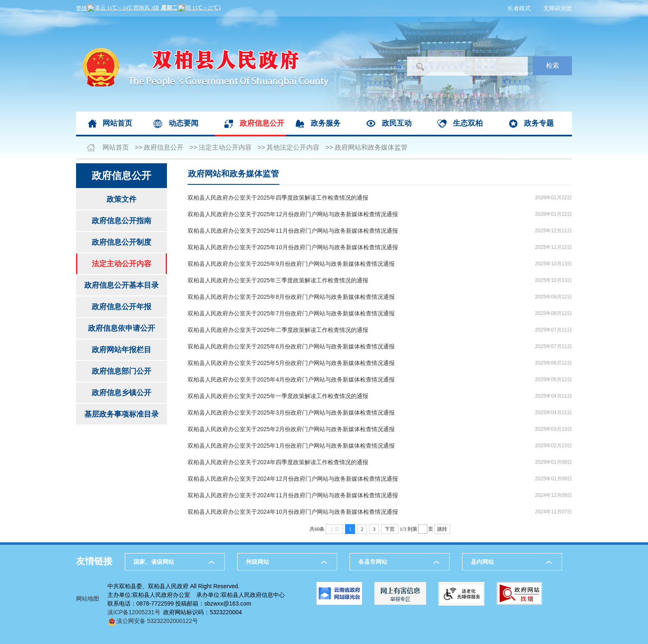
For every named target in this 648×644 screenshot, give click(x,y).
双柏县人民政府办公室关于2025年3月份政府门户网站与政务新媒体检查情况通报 (291, 413)
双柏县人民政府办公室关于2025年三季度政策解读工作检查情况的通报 (278, 280)
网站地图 (88, 599)
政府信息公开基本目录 (121, 285)
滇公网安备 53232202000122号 (153, 621)
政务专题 (539, 123)
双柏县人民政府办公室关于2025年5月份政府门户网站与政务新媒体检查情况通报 (291, 363)
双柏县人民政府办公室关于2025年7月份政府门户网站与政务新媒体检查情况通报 (291, 313)
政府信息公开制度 (121, 242)
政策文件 (121, 199)
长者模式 (519, 8)
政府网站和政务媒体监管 (371, 147)
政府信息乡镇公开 (121, 393)
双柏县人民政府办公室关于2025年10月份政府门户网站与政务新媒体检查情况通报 (293, 247)
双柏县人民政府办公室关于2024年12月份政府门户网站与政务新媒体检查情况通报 (293, 479)
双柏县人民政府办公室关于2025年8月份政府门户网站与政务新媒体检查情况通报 (291, 297)
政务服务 (326, 123)
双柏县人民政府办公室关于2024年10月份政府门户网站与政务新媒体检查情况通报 (293, 512)
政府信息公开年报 (121, 307)
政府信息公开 (262, 123)
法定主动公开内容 (225, 147)
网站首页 (117, 123)
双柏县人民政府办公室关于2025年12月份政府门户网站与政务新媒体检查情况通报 (293, 214)
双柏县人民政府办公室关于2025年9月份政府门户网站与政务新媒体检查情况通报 (291, 264)
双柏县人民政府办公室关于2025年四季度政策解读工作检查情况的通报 (278, 198)
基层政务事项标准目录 (121, 414)
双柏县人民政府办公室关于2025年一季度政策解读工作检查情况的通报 (278, 396)
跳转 (442, 529)
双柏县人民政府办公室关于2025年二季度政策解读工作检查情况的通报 (278, 330)
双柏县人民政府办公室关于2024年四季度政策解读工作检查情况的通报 (278, 462)
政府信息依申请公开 (121, 328)
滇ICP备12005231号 (134, 612)
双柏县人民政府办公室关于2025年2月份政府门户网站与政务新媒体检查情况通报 (291, 429)
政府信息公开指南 (121, 221)
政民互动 (397, 123)
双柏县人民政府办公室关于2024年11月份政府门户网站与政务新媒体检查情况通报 (293, 495)
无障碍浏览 (557, 8)
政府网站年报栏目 (121, 350)
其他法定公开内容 (293, 147)
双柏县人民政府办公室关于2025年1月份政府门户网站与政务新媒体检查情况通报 (291, 446)
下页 (390, 529)
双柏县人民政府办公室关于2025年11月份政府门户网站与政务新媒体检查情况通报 (293, 231)
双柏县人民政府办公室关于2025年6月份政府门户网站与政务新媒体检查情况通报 (291, 346)
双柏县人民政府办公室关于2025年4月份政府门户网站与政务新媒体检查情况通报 (291, 379)
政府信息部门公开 (121, 371)
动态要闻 (183, 123)
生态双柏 (468, 123)
